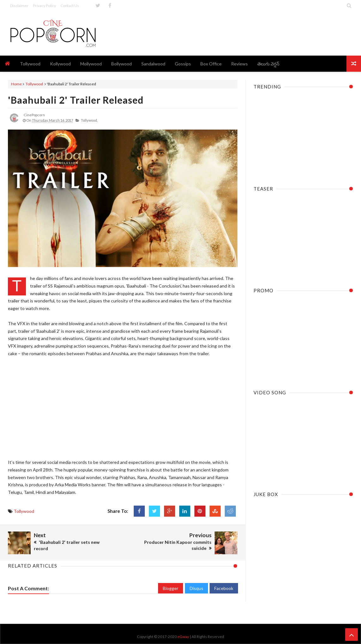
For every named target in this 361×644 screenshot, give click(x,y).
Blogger (171, 588)
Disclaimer (19, 6)
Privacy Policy (44, 6)
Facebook (224, 588)
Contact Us (70, 6)
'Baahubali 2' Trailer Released (76, 100)
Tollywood (34, 84)
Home (16, 84)
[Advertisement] (238, 33)
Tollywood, (89, 120)
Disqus (196, 588)
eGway (183, 637)
